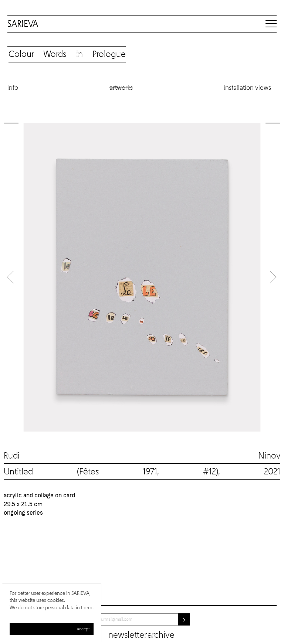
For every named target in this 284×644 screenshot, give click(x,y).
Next (273, 277)
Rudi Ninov (142, 456)
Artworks (121, 88)
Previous (11, 277)
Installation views (247, 88)
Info (13, 88)
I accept (52, 629)
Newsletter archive (141, 635)
